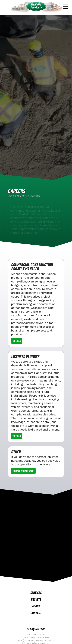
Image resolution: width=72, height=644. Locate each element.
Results (36, 599)
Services (36, 592)
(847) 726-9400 (46, 640)
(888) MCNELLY (26, 640)
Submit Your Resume (23, 471)
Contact (36, 613)
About (36, 606)
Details (17, 341)
